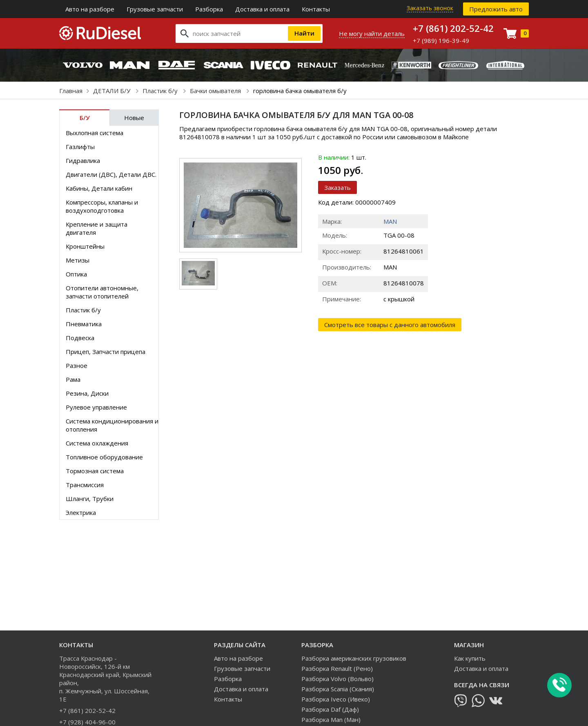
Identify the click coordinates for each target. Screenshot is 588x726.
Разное (77, 365)
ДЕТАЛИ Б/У (112, 91)
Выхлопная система (95, 133)
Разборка (209, 9)
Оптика (76, 274)
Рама (73, 379)
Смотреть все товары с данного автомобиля (390, 325)
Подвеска (80, 338)
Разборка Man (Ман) (331, 719)
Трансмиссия (85, 485)
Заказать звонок (430, 8)
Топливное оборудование (104, 457)
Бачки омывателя (216, 91)
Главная (71, 91)
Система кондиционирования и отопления (112, 425)
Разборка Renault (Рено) (337, 668)
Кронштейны (85, 246)
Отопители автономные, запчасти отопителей (102, 292)
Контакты (316, 9)
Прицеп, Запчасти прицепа (106, 352)
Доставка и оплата (262, 9)
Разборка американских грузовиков (354, 658)
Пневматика (84, 324)
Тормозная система (95, 471)
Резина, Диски (87, 393)
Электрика (81, 512)
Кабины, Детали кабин (99, 188)
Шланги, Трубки (90, 499)
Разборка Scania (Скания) (338, 689)
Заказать (337, 187)
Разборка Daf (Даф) (330, 709)
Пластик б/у (161, 91)
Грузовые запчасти (155, 9)
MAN (390, 221)
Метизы (78, 260)
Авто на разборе (90, 9)
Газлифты (80, 147)
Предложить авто (496, 9)
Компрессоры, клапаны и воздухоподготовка (102, 206)
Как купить (470, 658)
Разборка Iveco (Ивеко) (336, 699)
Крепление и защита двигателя (97, 228)
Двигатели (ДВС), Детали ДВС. (111, 174)
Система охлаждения (97, 443)
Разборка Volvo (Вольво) (337, 679)
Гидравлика (83, 160)
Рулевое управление (96, 407)
